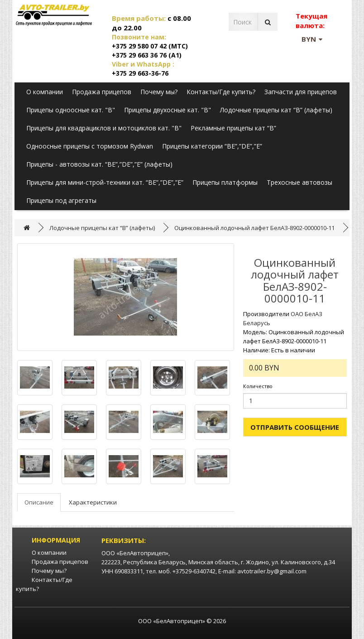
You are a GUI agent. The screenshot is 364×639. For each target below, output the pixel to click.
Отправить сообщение (295, 427)
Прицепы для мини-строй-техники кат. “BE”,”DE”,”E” (105, 182)
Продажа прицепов (102, 92)
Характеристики (93, 502)
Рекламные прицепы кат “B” (233, 128)
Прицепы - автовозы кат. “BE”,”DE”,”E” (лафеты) (99, 164)
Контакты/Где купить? (221, 92)
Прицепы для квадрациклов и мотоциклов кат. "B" (104, 128)
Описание (39, 502)
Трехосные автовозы (299, 182)
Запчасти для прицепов (301, 92)
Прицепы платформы (225, 182)
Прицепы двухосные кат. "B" (168, 110)
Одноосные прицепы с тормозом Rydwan (90, 146)
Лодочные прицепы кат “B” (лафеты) (276, 110)
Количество (258, 386)
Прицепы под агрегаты (61, 200)
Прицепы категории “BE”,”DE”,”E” (212, 146)
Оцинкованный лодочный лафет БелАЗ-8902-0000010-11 (254, 228)
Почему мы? (159, 92)
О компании (45, 92)
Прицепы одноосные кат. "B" (71, 110)
